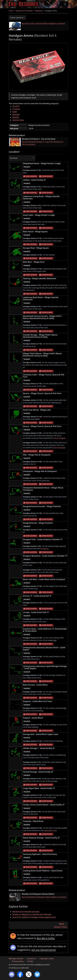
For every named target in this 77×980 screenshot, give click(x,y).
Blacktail (16, 115)
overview (26, 912)
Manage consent (16, 959)
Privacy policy (18, 961)
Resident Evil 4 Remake (24, 11)
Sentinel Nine (18, 120)
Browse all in (32, 914)
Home (11, 11)
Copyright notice (47, 959)
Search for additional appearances (34, 917)
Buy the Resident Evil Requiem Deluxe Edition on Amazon (44, 897)
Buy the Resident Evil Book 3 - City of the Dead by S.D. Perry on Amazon (43, 143)
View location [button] (31, 176)
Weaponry (39, 11)
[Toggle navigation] (65, 4)
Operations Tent (50, 831)
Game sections (17, 18)
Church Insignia (59, 438)
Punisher (16, 109)
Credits (30, 961)
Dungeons (44, 549)
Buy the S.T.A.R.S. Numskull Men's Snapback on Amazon (44, 24)
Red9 (15, 112)
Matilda (16, 117)
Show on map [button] (47, 176)
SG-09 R (16, 106)
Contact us (31, 959)
